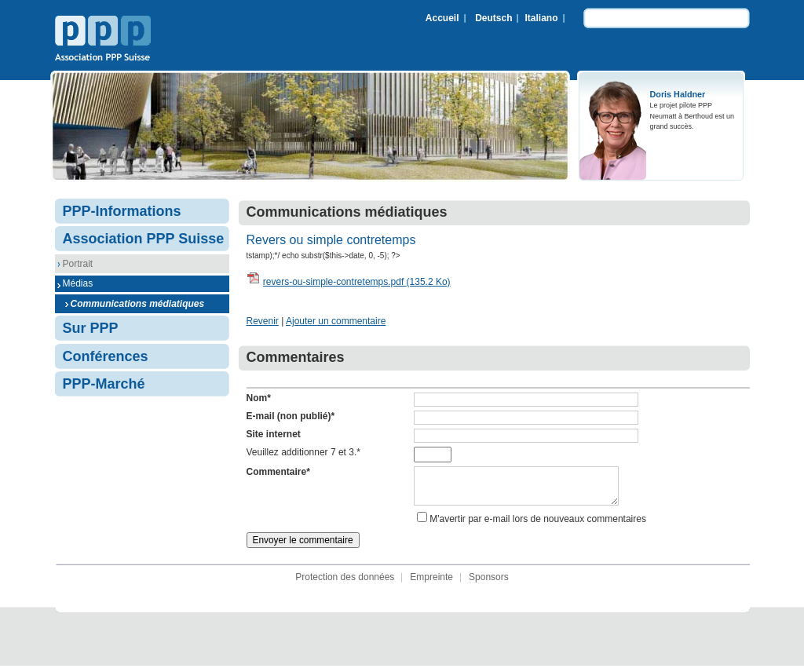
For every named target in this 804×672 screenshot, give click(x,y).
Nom (259, 398)
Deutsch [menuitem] (493, 18)
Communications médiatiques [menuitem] (138, 304)
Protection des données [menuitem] (345, 583)
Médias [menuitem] (78, 283)
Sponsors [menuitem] (489, 583)
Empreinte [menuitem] (431, 583)
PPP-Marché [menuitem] (104, 384)
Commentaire (278, 472)
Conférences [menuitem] (106, 356)
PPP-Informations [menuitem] (122, 211)
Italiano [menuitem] (541, 18)
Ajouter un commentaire (336, 321)
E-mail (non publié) (291, 416)
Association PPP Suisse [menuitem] (144, 239)
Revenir (263, 321)
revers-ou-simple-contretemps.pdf (357, 282)
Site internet (274, 434)
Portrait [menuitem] (78, 264)
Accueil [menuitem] (442, 18)
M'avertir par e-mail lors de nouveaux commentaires (538, 525)
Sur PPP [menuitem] (91, 328)
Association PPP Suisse (103, 40)
